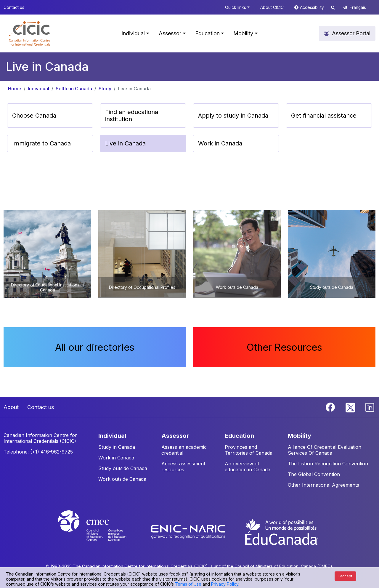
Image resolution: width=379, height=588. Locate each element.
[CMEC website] (100, 531)
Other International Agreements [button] (323, 485)
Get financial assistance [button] (324, 116)
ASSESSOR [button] (175, 436)
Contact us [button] (14, 7)
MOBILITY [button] (299, 436)
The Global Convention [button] (314, 474)
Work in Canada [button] (220, 143)
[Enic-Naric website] (189, 531)
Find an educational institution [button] (132, 116)
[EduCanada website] (281, 531)
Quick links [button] (236, 7)
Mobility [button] (243, 33)
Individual (38, 89)
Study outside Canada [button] (123, 468)
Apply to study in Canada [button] (233, 116)
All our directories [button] (95, 347)
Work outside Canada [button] (122, 479)
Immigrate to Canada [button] (41, 143)
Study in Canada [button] (117, 447)
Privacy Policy (225, 584)
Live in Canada (134, 89)
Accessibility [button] (313, 7)
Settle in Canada (74, 89)
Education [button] (207, 33)
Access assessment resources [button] (183, 467)
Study (105, 89)
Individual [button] (133, 33)
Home (15, 89)
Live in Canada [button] (125, 143)
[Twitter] (351, 407)
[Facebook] (331, 407)
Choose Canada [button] (34, 116)
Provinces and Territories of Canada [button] (249, 450)
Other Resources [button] (284, 347)
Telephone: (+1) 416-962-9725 (38, 452)
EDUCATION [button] (239, 436)
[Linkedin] (370, 407)
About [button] (11, 407)
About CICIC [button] (272, 7)
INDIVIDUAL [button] (112, 436)
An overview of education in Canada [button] (248, 467)
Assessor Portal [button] (351, 33)
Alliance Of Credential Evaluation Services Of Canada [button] (325, 450)
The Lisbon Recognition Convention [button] (328, 464)
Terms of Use (188, 584)
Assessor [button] (170, 33)
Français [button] (358, 7)
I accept (345, 576)
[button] (29, 33)
